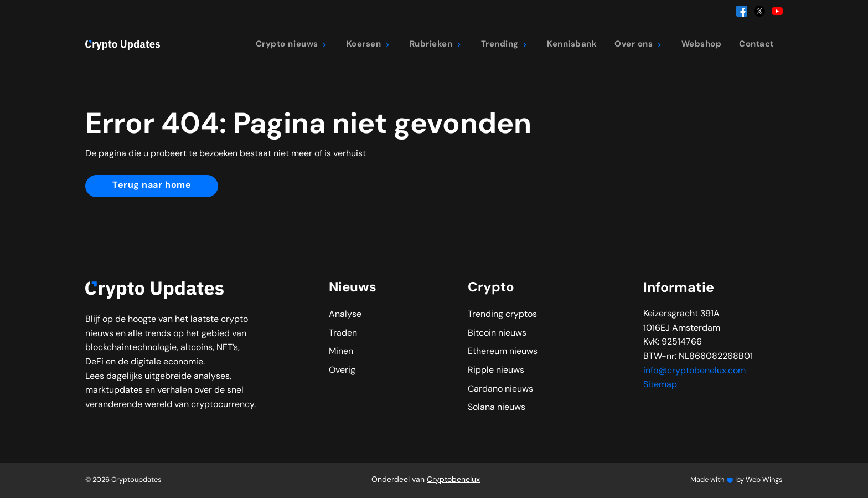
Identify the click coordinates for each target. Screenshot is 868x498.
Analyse (345, 315)
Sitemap (660, 385)
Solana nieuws (497, 408)
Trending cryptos (502, 315)
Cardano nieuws (500, 389)
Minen (341, 352)
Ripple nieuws (496, 371)
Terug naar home (152, 186)
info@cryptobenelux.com (694, 371)
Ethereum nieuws (503, 352)
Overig (342, 371)
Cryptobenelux (453, 480)
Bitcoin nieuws (497, 333)
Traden (343, 333)
